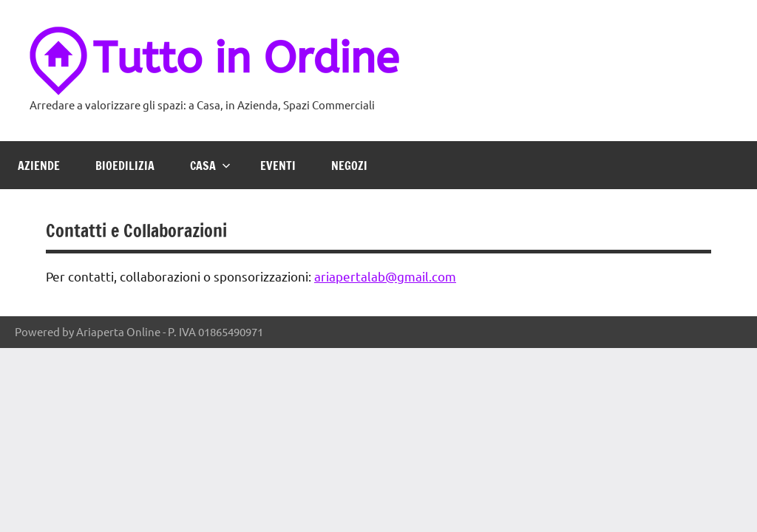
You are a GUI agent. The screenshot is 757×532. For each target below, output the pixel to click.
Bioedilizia (125, 166)
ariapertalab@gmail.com (385, 276)
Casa (210, 166)
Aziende (39, 166)
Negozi (349, 166)
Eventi (278, 166)
